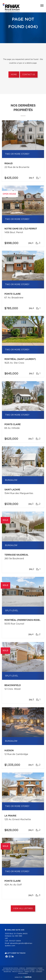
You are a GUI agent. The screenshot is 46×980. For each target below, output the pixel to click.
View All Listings (23, 909)
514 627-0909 (15, 941)
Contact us (29, 75)
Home (14, 75)
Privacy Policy (18, 972)
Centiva (27, 977)
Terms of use (29, 972)
